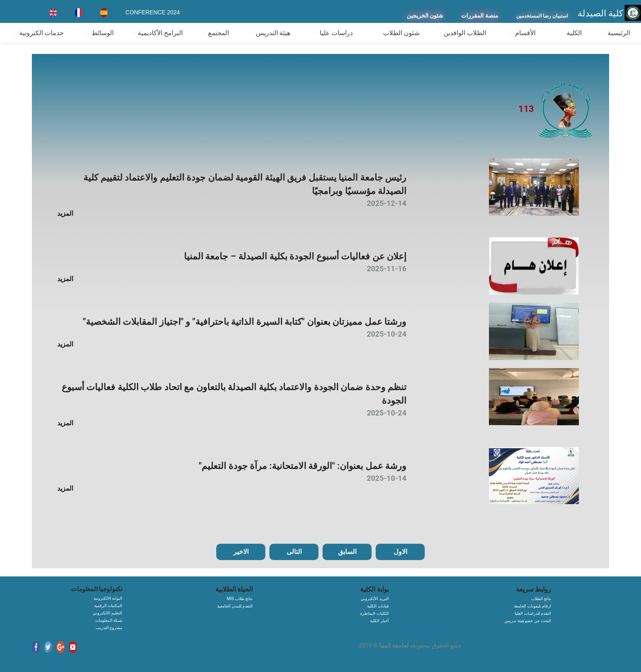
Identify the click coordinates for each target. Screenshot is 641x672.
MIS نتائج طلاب (240, 599)
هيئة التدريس (269, 33)
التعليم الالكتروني (108, 613)
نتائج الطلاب (541, 599)
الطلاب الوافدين (465, 33)
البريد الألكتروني (374, 599)
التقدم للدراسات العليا (533, 613)
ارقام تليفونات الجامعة (532, 606)
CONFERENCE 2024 (153, 12)
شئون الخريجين (425, 16)
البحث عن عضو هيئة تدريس (528, 621)
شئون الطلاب (397, 33)
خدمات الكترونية (38, 33)
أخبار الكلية (379, 621)
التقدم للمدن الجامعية (235, 606)
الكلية (570, 33)
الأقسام (522, 33)
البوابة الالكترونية (108, 598)
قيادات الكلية (378, 606)
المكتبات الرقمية (108, 606)
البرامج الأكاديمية (157, 33)
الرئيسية (619, 33)
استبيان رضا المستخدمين (542, 16)
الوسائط (100, 33)
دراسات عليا (333, 33)
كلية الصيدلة (601, 13)
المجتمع (215, 33)
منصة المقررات (480, 16)
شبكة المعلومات (109, 620)
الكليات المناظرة (374, 613)
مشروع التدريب (109, 628)
